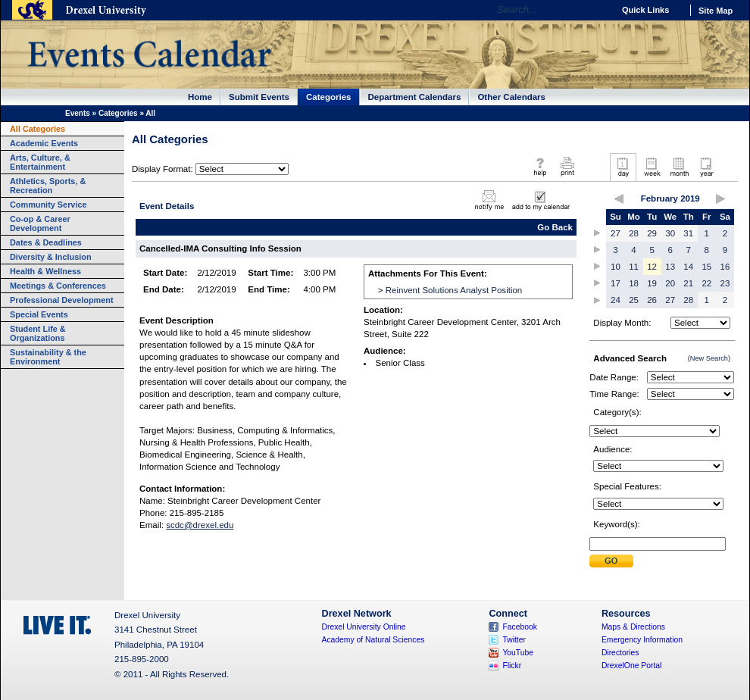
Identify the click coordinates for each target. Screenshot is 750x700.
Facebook (520, 627)
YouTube (518, 653)
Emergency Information (642, 640)
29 (652, 233)
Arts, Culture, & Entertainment (40, 162)
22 (706, 283)
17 (616, 283)
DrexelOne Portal (631, 666)
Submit (611, 561)
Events (78, 113)
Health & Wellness (45, 271)
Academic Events (44, 143)
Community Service (48, 205)
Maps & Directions (633, 627)
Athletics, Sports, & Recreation (48, 186)
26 (652, 300)
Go (598, 10)
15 (706, 267)
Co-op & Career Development (40, 223)
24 (616, 300)
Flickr (512, 666)
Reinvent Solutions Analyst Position (454, 290)
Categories (329, 97)
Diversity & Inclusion (51, 257)
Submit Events (259, 97)
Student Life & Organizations (38, 333)
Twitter (514, 640)
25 (634, 300)
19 (652, 283)
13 (670, 267)
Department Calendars (415, 97)
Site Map (716, 11)
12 (652, 267)
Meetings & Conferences (58, 286)
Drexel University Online (364, 627)
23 (725, 283)
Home (200, 97)
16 (725, 267)
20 (670, 283)
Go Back (555, 227)
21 (688, 283)
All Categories (37, 129)
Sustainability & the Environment (48, 357)
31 (688, 233)
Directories (620, 653)
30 (670, 233)
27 (616, 233)
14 (688, 267)
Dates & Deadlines (46, 242)
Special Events (39, 314)
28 (634, 233)
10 (616, 267)
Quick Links (645, 10)
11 (634, 267)
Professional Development (62, 300)
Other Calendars (511, 97)
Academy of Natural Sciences (373, 640)
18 (634, 283)
